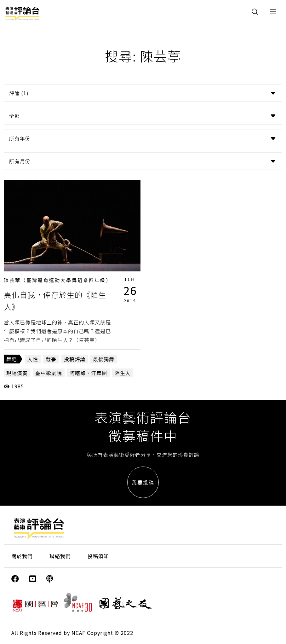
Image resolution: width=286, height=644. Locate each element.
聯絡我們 (60, 556)
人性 (33, 359)
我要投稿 (143, 482)
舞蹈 (12, 359)
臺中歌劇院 (49, 373)
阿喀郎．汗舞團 (88, 373)
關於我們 (22, 556)
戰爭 (51, 359)
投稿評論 (75, 359)
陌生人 (123, 373)
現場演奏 (17, 373)
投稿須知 (98, 556)
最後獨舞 (104, 359)
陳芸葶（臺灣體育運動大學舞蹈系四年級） (58, 280)
